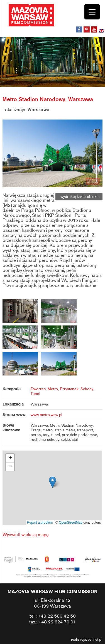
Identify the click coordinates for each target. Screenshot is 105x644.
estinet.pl (95, 640)
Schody (87, 389)
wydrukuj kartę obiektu (79, 197)
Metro (53, 389)
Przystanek (69, 389)
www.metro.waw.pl (46, 415)
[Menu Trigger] (92, 12)
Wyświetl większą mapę (26, 535)
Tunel (35, 394)
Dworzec (38, 389)
